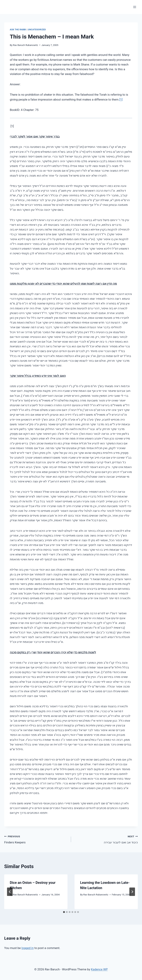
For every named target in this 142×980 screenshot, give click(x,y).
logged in (28, 948)
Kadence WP (99, 969)
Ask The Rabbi (18, 30)
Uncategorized (37, 30)
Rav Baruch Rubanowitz (25, 45)
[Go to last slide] (10, 892)
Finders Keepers (36, 839)
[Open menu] (135, 7)
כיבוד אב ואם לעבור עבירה (106, 839)
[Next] (132, 892)
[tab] (64, 912)
